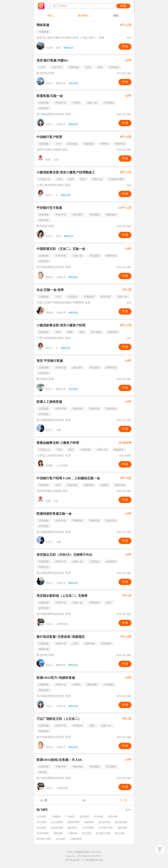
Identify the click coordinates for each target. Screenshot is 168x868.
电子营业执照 (72, 860)
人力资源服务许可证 (92, 860)
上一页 (44, 800)
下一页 (124, 800)
